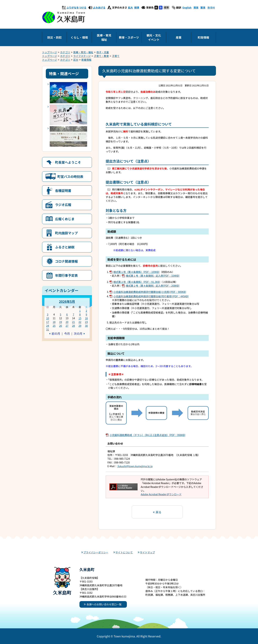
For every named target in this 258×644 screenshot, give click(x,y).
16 (86, 318)
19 (61, 322)
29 (80, 326)
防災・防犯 (54, 37)
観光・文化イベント (154, 37)
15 (80, 318)
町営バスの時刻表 (70, 176)
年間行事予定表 (66, 275)
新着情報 (86, 60)
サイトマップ (147, 552)
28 (73, 326)
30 (86, 326)
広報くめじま (65, 219)
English (187, 7)
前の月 (56, 333)
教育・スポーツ (129, 37)
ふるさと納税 (65, 247)
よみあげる (99, 7)
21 (73, 322)
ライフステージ (82, 56)
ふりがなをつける (76, 7)
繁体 (203, 7)
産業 (179, 37)
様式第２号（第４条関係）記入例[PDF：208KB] (153, 286)
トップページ (50, 52)
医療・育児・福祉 (83, 52)
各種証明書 (63, 191)
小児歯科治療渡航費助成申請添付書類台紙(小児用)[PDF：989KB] (150, 292)
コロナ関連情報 (66, 261)
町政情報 (203, 37)
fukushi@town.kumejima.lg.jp (135, 466)
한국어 (211, 7)
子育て (116, 56)
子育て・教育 (101, 56)
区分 (76, 60)
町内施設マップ (66, 233)
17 (48, 322)
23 (86, 322)
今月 (67, 333)
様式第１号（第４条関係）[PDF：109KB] (136, 272)
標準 (137, 7)
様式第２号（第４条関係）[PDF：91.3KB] (137, 282)
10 (48, 318)
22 (80, 322)
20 (67, 322)
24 (48, 326)
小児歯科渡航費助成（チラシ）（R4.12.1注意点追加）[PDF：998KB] (148, 435)
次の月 (78, 333)
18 (54, 322)
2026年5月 (67, 301)
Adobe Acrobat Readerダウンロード (161, 494)
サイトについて (124, 552)
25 (54, 326)
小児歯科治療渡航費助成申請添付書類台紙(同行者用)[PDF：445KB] (151, 296)
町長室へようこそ (68, 162)
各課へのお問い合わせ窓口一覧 (104, 604)
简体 (196, 7)
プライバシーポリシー (96, 552)
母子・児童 (103, 52)
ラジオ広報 (63, 205)
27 (67, 326)
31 (48, 329)
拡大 (130, 7)
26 (61, 326)
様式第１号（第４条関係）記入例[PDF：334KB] (153, 276)
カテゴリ (65, 52)
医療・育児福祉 (104, 37)
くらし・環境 (79, 37)
